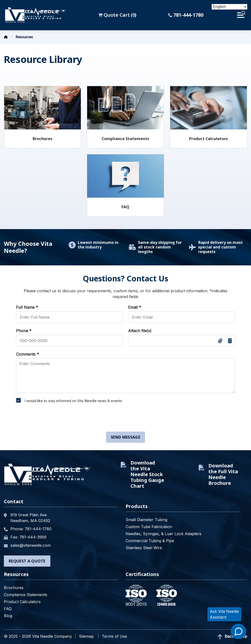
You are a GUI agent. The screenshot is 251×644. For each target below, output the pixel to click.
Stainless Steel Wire (144, 548)
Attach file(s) (140, 331)
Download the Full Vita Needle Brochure (218, 474)
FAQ (125, 207)
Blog (8, 616)
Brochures (42, 139)
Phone (24, 331)
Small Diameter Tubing (146, 520)
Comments (27, 354)
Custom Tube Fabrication (149, 527)
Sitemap (86, 636)
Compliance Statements (125, 139)
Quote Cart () (117, 15)
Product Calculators (208, 139)
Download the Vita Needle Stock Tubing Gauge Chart (142, 474)
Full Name (27, 307)
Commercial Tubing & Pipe (150, 541)
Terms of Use (114, 636)
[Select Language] (229, 7)
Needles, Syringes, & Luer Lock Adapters (164, 534)
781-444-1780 (186, 15)
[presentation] (50, 419)
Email (135, 307)
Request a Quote (27, 561)
